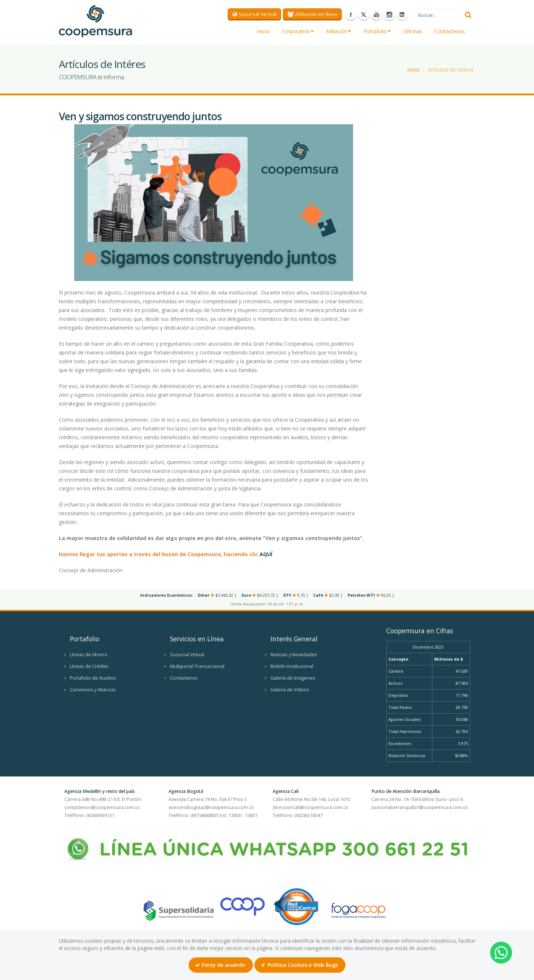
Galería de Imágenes (293, 678)
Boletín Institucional (292, 666)
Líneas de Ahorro (89, 655)
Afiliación (338, 31)
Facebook (351, 15)
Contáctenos (450, 31)
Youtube (376, 15)
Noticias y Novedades (294, 655)
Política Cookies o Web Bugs (299, 965)
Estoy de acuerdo (220, 965)
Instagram (389, 15)
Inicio (263, 31)
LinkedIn (402, 15)
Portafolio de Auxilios (93, 678)
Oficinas (413, 31)
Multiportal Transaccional (197, 666)
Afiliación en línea (312, 14)
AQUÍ (266, 554)
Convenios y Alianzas (93, 690)
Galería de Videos (290, 690)
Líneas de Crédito (89, 666)
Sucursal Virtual (254, 14)
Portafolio (377, 31)
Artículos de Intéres (451, 70)
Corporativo (298, 31)
